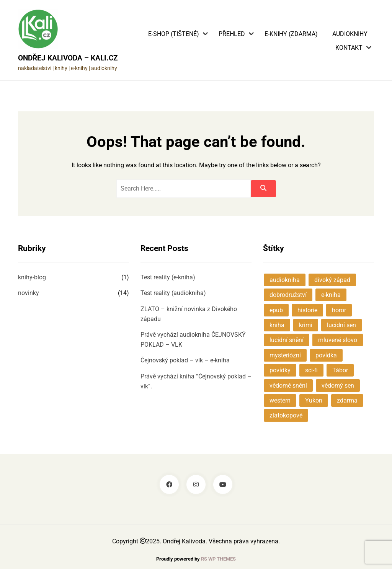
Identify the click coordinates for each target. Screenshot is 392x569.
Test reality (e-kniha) (168, 277)
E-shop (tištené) (174, 34)
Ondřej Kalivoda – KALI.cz (68, 58)
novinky (29, 293)
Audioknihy (350, 34)
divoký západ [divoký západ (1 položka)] (332, 280)
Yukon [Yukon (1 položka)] (314, 400)
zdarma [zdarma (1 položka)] (347, 400)
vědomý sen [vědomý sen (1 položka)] (338, 386)
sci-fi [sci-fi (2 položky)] (311, 370)
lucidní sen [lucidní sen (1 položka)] (341, 325)
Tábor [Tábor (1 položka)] (340, 370)
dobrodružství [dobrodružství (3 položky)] (288, 295)
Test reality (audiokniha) (173, 293)
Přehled (232, 34)
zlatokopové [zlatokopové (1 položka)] (286, 415)
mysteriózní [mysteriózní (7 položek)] (285, 355)
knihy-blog (32, 277)
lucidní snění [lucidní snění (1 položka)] (287, 340)
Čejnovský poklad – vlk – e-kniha (185, 360)
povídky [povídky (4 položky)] (280, 370)
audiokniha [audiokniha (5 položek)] (285, 280)
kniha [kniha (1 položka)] (277, 325)
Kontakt (349, 48)
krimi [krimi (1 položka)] (306, 325)
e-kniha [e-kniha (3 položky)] (331, 295)
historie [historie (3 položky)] (307, 310)
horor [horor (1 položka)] (339, 310)
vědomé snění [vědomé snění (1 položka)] (288, 386)
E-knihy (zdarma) (291, 34)
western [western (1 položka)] (280, 400)
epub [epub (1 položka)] (276, 310)
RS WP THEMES (218, 559)
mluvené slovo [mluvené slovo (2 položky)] (338, 340)
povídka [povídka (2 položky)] (326, 355)
